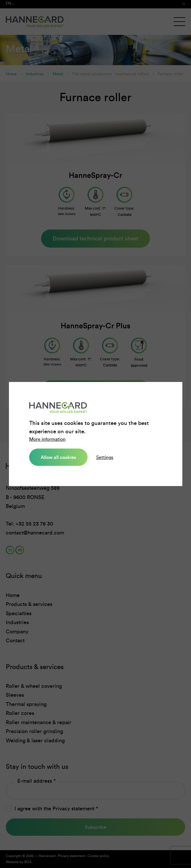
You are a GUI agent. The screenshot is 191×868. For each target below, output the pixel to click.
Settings (105, 457)
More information (47, 439)
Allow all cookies (58, 457)
